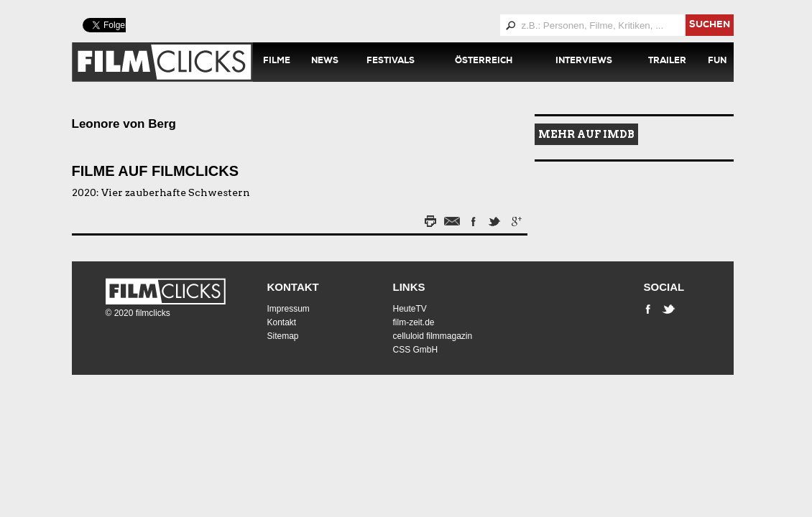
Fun (717, 62)
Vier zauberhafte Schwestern (176, 192)
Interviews (584, 62)
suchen (710, 25)
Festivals (391, 62)
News (325, 62)
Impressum (289, 309)
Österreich (484, 62)
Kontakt (293, 287)
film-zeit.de (414, 322)
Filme (277, 62)
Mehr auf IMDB (586, 134)
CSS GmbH (416, 350)
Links (409, 287)
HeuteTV (410, 309)
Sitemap (283, 336)
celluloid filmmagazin (433, 336)
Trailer (667, 62)
